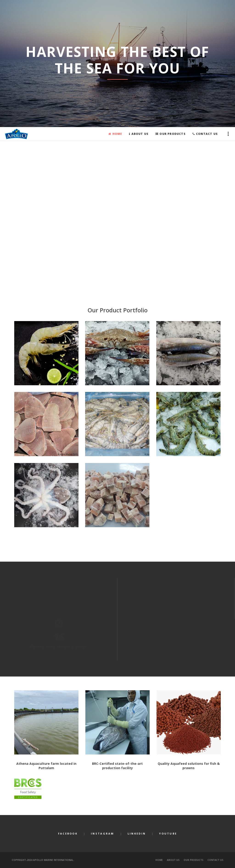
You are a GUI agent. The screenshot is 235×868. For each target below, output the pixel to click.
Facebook (68, 833)
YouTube (168, 833)
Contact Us (215, 860)
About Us (173, 860)
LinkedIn (137, 833)
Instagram (103, 833)
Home (159, 860)
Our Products (193, 860)
